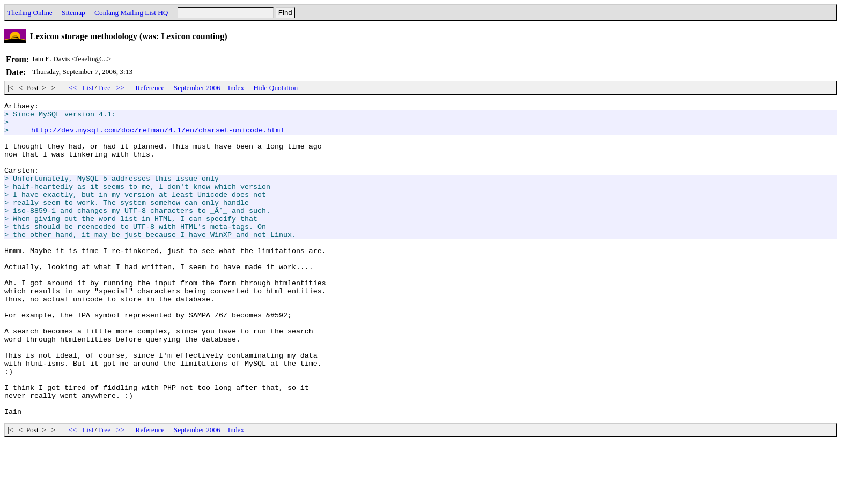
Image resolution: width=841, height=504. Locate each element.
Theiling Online (30, 13)
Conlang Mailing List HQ (131, 13)
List (88, 88)
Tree (104, 88)
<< (73, 88)
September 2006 (197, 88)
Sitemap (73, 13)
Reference (150, 88)
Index (236, 88)
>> (120, 88)
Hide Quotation (276, 88)
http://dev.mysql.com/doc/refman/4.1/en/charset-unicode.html (158, 136)
